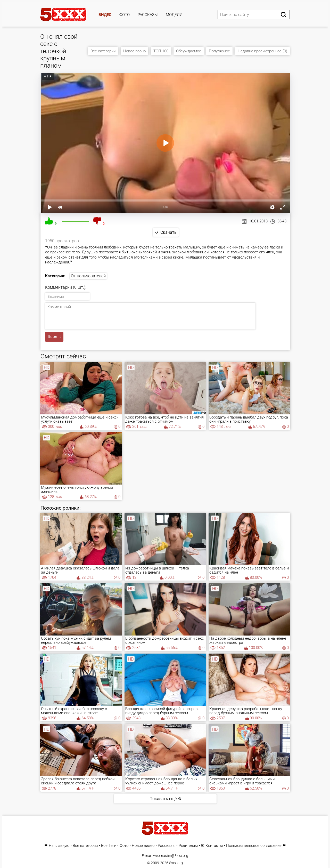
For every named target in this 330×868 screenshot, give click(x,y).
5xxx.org (176, 863)
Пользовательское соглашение (254, 846)
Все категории (103, 51)
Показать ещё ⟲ (165, 799)
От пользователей (88, 276)
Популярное (219, 51)
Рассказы (148, 15)
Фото (125, 15)
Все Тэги (109, 846)
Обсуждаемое (189, 51)
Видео (105, 15)
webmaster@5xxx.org (171, 856)
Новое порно (134, 51)
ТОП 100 (161, 51)
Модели (174, 15)
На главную (59, 846)
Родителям (188, 846)
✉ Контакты (212, 846)
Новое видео (143, 846)
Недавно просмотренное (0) (262, 51)
